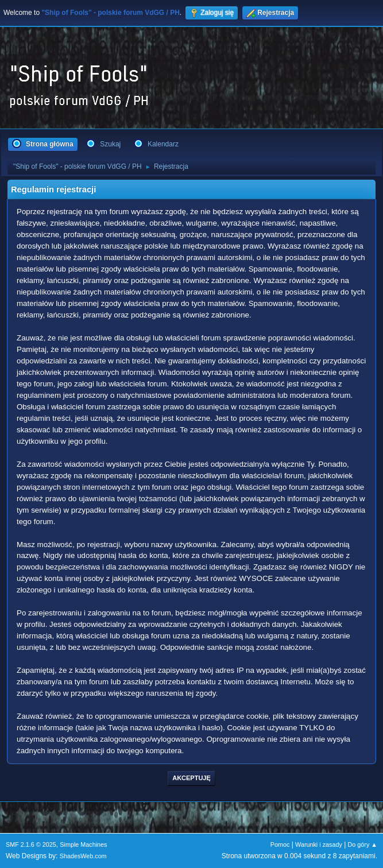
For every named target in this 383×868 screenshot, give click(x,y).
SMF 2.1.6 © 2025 (31, 844)
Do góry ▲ (363, 844)
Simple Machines (83, 844)
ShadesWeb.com (83, 856)
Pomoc (280, 844)
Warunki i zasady (319, 844)
